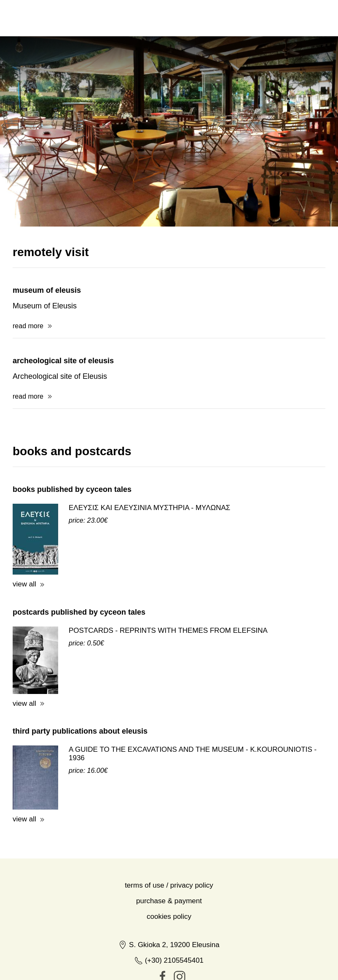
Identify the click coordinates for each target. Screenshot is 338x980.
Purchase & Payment (169, 901)
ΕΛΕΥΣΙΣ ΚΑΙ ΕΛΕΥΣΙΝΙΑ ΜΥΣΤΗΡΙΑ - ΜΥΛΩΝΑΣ (149, 508)
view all (24, 584)
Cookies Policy (169, 917)
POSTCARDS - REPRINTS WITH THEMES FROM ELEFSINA (168, 630)
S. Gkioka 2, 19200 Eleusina (169, 945)
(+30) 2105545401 (169, 960)
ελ (270, 18)
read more (28, 326)
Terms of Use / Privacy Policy (169, 885)
